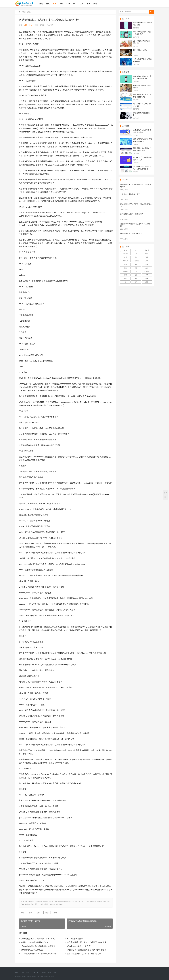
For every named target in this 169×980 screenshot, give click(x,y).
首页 (41, 4)
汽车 (147, 282)
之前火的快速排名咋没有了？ (131, 194)
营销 (61, 4)
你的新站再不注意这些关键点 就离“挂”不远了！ (87, 950)
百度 (147, 257)
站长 (55, 4)
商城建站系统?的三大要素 (32, 950)
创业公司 (147, 271)
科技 (125, 275)
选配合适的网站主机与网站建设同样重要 (38, 946)
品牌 (147, 261)
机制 (22, 913)
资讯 (48, 4)
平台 (136, 268)
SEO (68, 4)
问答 (95, 4)
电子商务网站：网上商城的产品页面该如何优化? (87, 942)
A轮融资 (136, 261)
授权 (31, 913)
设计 (125, 257)
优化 (147, 264)
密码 (39, 913)
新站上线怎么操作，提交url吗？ (132, 214)
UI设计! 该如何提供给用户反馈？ (35, 942)
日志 (47, 913)
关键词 (125, 271)
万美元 (125, 278)
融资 (125, 250)
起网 (136, 282)
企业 (125, 268)
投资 (136, 264)
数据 (136, 275)
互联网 (147, 250)
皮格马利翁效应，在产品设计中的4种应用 (39, 939)
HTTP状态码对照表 (75, 939)
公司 (136, 254)
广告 (136, 271)
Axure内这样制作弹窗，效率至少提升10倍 (39, 954)
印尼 (136, 278)
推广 (75, 4)
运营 (82, 4)
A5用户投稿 (28, 25)
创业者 (125, 254)
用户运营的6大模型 (140, 50)
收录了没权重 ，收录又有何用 (131, 234)
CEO (147, 275)
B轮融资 (125, 261)
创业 (88, 4)
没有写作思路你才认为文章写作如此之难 (84, 954)
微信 (125, 264)
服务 (147, 278)
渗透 (55, 913)
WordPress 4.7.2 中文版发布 (79, 946)
